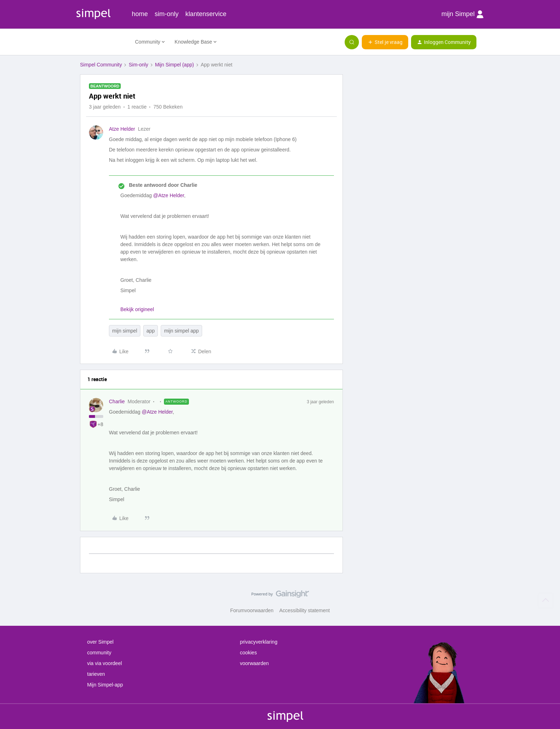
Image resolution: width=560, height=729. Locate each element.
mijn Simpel (462, 14)
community (99, 653)
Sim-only (138, 65)
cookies (248, 653)
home (140, 14)
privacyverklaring (259, 642)
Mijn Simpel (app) (174, 65)
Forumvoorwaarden (252, 610)
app (151, 331)
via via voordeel (104, 663)
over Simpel (100, 642)
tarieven (96, 674)
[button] (385, 42)
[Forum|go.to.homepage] (103, 42)
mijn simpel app (181, 331)
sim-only (167, 14)
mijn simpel (125, 331)
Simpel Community (101, 65)
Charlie (117, 401)
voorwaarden (254, 663)
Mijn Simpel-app (105, 685)
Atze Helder (122, 129)
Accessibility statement (305, 610)
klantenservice (206, 14)
